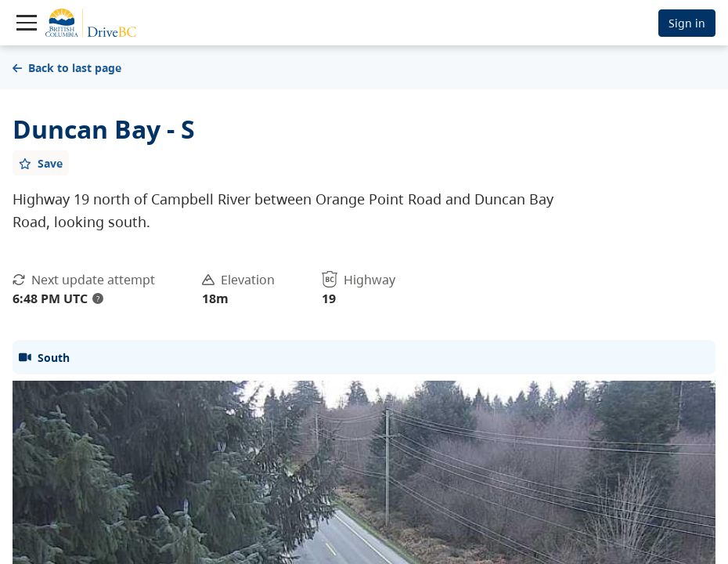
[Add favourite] (41, 163)
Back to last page (67, 68)
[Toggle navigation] (27, 23)
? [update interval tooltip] (98, 298)
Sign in (687, 23)
